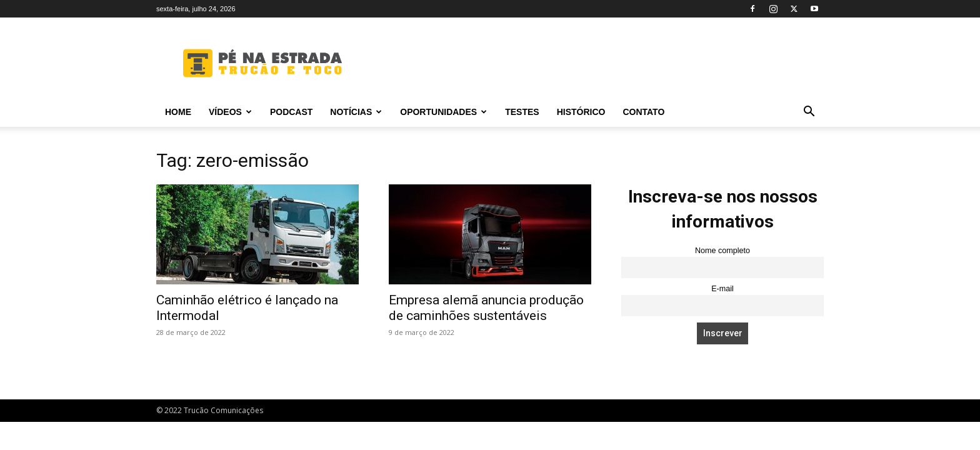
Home (178, 112)
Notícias (356, 112)
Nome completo (722, 251)
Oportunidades (443, 112)
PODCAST (291, 112)
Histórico (581, 112)
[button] (809, 113)
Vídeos (230, 112)
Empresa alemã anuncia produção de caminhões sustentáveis (486, 308)
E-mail (722, 289)
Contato (643, 112)
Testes (522, 112)
